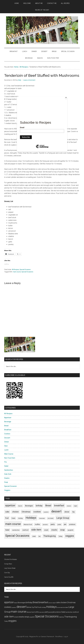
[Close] (67, 97)
